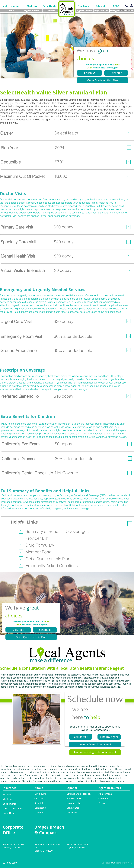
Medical (7, 794)
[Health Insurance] (11, 6)
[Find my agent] (109, 737)
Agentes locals (74, 798)
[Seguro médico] (32, 11)
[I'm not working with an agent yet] (95, 752)
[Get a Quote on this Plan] (102, 80)
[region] (67, 134)
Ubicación (72, 812)
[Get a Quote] (49, 6)
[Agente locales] (85, 11)
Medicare (7, 799)
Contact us (40, 808)
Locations (40, 812)
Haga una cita (73, 803)
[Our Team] (83, 6)
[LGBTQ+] (116, 6)
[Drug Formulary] (40, 545)
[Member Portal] (39, 552)
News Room (9, 813)
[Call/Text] (89, 73)
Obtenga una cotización (78, 794)
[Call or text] (81, 737)
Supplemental (10, 804)
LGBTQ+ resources (13, 808)
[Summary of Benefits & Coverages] (57, 531)
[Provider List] (37, 538)
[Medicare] (32, 6)
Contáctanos (73, 808)
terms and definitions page (100, 769)
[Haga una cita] (101, 11)
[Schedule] (101, 6)
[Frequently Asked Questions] (52, 566)
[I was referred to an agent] (95, 744)
